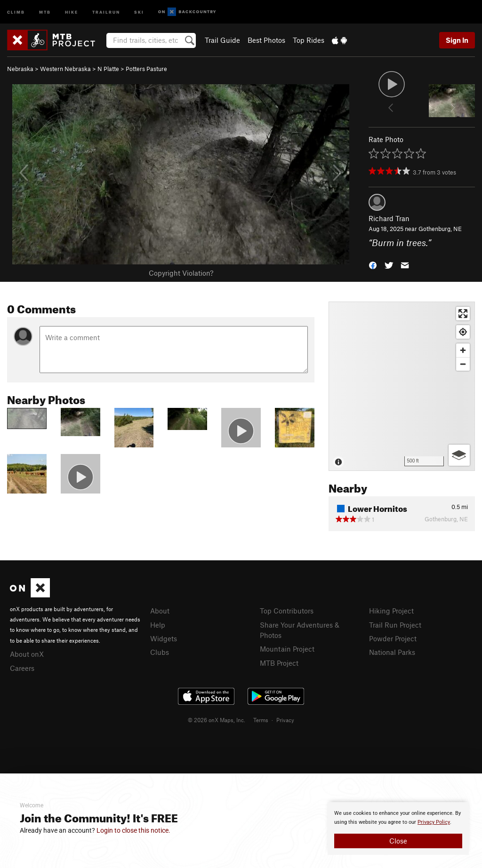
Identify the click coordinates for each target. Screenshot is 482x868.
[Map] (402, 386)
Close (398, 841)
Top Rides (309, 40)
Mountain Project (287, 649)
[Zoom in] (463, 350)
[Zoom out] (463, 364)
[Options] (459, 455)
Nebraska (20, 69)
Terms (261, 720)
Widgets (164, 638)
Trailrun (106, 12)
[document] (398, 828)
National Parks (392, 652)
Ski (139, 12)
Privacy (285, 720)
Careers (22, 668)
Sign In (457, 40)
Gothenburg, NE (440, 229)
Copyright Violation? (181, 273)
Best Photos (266, 40)
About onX (27, 654)
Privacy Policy (434, 822)
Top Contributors (287, 611)
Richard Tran (389, 218)
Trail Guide (222, 40)
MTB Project (279, 663)
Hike (72, 12)
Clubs (160, 652)
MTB (45, 12)
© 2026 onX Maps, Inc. (217, 720)
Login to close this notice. (133, 830)
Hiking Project (391, 611)
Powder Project (393, 638)
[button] (373, 265)
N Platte (108, 69)
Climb (16, 12)
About (160, 611)
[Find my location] (463, 332)
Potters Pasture (146, 69)
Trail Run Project (395, 625)
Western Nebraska (65, 69)
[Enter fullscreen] (463, 314)
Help (158, 625)
